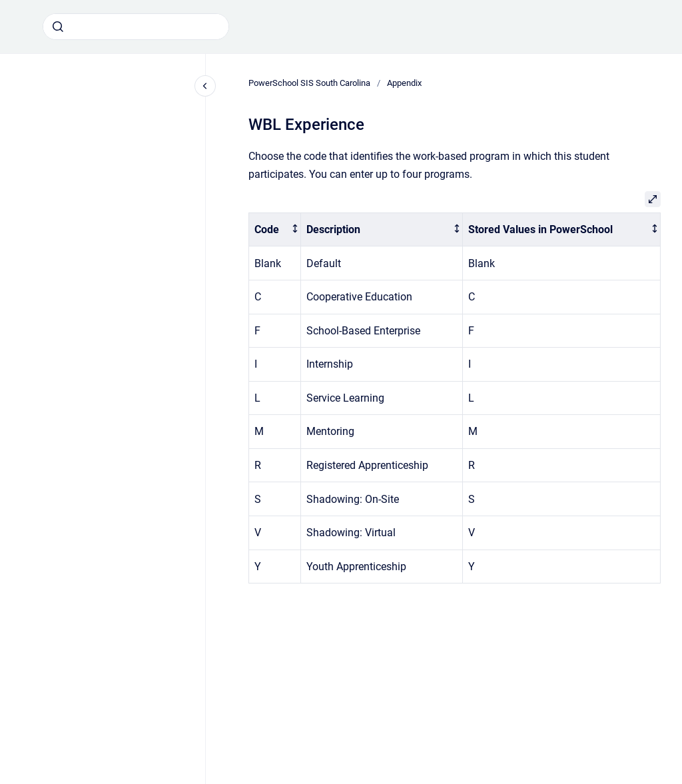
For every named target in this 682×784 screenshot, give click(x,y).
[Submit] (58, 27)
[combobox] (136, 27)
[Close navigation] (205, 86)
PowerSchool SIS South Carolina (309, 83)
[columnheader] (275, 229)
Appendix (404, 83)
